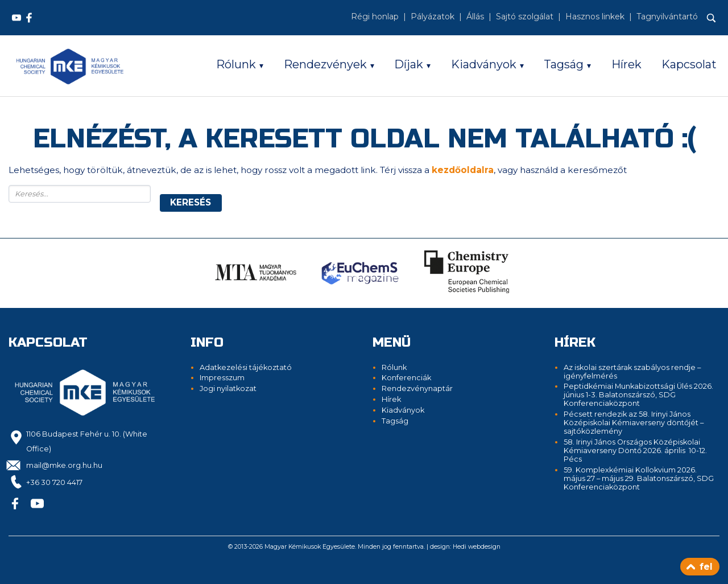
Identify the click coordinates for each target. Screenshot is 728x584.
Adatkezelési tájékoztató (246, 367)
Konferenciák (406, 378)
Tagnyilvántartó (667, 17)
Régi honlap (375, 17)
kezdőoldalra (463, 170)
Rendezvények (325, 64)
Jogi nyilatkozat (228, 388)
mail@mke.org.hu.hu (64, 465)
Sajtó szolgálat (525, 17)
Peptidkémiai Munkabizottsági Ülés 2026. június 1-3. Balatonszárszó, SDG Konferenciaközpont (638, 395)
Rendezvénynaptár (417, 388)
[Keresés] (712, 18)
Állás (475, 17)
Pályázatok (433, 17)
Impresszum (222, 378)
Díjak (409, 64)
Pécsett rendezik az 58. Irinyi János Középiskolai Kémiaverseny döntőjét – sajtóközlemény (634, 423)
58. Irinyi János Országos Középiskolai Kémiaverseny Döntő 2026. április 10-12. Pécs (635, 451)
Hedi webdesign (477, 547)
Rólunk (236, 64)
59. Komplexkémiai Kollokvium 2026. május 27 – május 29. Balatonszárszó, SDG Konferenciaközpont (639, 478)
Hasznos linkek (595, 17)
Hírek (626, 64)
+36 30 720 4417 (54, 482)
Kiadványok (484, 64)
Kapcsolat (689, 64)
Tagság (564, 64)
